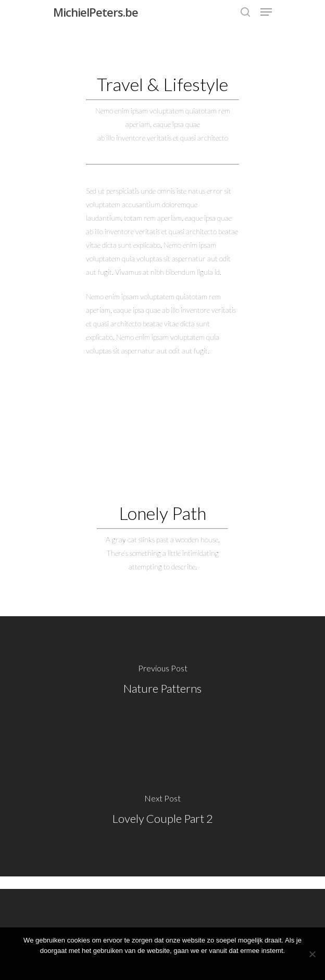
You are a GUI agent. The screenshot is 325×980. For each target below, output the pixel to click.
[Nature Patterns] (162, 681)
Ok (163, 964)
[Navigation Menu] (266, 12)
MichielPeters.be (96, 12)
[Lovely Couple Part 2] (162, 811)
